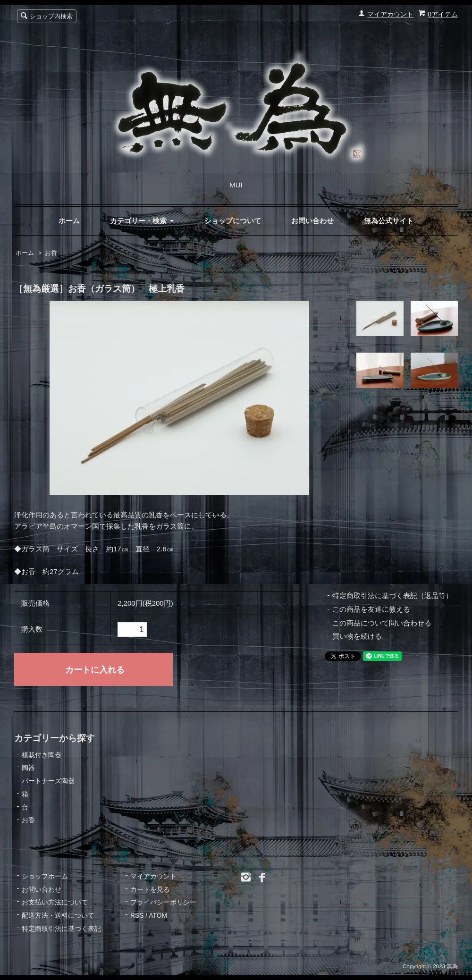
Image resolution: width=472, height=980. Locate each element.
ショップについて (233, 221)
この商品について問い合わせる (382, 623)
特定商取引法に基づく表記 (61, 929)
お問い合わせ (312, 221)
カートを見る (150, 889)
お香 (51, 253)
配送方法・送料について (58, 915)
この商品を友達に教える (371, 609)
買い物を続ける (357, 636)
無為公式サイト (389, 221)
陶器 (28, 768)
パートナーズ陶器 (48, 781)
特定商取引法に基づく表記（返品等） (392, 596)
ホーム (69, 221)
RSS (137, 915)
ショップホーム (45, 876)
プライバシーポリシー (163, 902)
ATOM (158, 915)
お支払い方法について (55, 902)
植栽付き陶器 (42, 755)
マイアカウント (390, 14)
